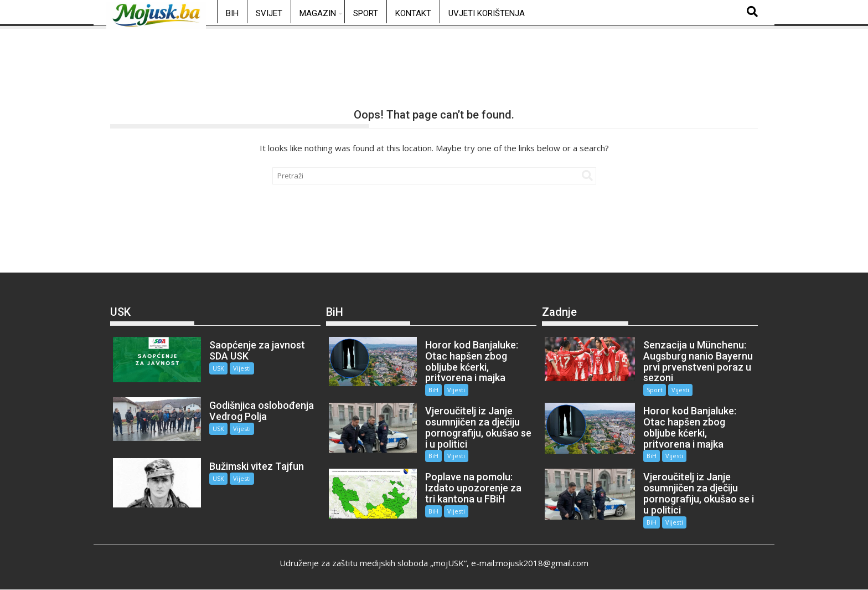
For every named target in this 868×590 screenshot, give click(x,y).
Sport (366, 13)
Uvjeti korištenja (487, 13)
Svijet (269, 13)
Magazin (318, 13)
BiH (232, 13)
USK (218, 368)
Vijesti (242, 368)
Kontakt (413, 13)
